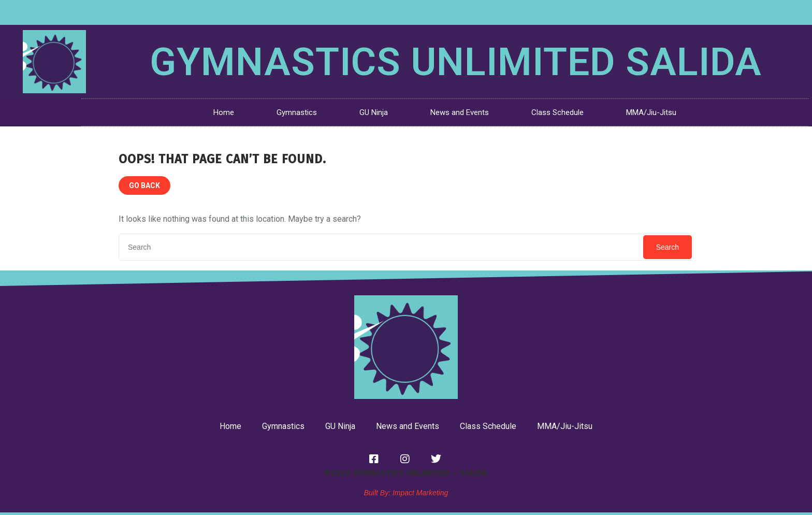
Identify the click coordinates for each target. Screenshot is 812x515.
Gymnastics (297, 112)
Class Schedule (557, 112)
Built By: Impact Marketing (406, 493)
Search (668, 247)
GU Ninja (374, 112)
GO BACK (144, 185)
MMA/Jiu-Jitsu (651, 112)
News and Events (460, 112)
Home (224, 112)
